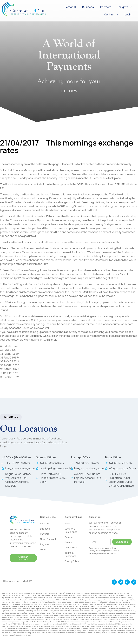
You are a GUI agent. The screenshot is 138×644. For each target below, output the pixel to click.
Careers (69, 537)
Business (88, 7)
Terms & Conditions (70, 554)
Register (45, 544)
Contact (111, 14)
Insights (125, 7)
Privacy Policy (72, 561)
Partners (106, 7)
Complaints (71, 548)
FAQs (67, 523)
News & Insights (49, 539)
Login (128, 14)
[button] (11, 417)
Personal (70, 7)
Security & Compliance (71, 530)
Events (68, 542)
